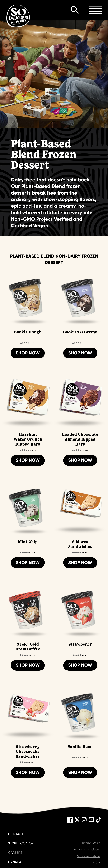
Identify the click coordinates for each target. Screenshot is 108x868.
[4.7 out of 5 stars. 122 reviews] (80, 758)
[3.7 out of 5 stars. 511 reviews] (28, 343)
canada (15, 862)
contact (16, 834)
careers (15, 853)
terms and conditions (87, 849)
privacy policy (91, 843)
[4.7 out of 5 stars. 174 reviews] (28, 450)
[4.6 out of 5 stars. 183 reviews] (28, 762)
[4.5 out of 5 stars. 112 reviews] (80, 655)
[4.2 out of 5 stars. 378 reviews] (28, 553)
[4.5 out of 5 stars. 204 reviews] (28, 655)
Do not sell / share (88, 856)
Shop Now (28, 353)
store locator (21, 843)
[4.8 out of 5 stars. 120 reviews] (80, 343)
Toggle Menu (96, 10)
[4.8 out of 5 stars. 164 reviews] (80, 450)
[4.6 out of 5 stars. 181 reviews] (80, 553)
